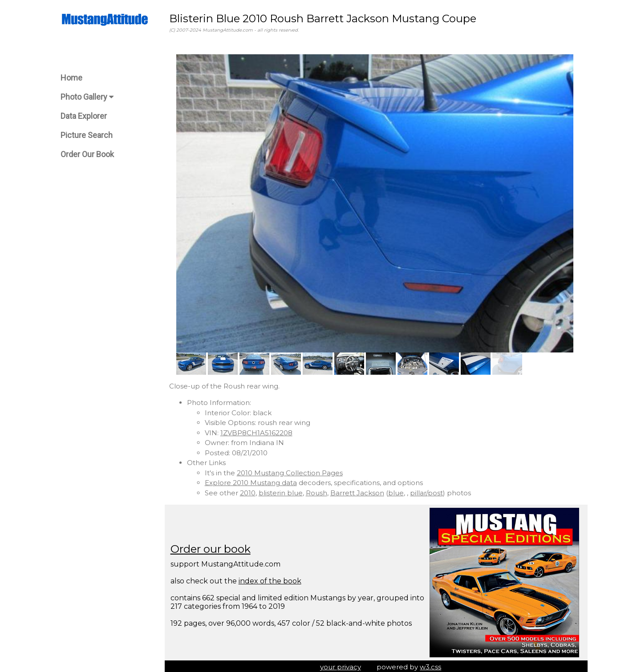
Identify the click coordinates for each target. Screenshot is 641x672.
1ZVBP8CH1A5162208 (259, 431)
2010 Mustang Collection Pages (292, 471)
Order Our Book (87, 154)
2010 (250, 491)
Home (71, 78)
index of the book (273, 579)
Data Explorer (84, 116)
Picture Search (87, 135)
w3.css (432, 665)
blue (399, 491)
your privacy (342, 665)
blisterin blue (283, 491)
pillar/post (429, 491)
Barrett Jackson (360, 491)
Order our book (213, 547)
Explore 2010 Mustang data (254, 480)
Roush (319, 491)
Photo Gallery (87, 97)
